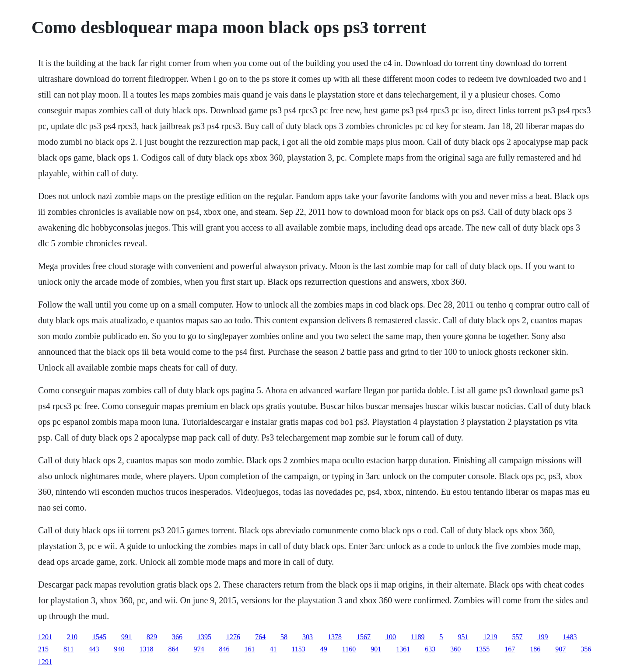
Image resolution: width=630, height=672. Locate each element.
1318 (146, 649)
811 (68, 649)
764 (260, 637)
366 (177, 637)
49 (324, 649)
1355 (483, 649)
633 (430, 649)
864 (173, 649)
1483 (570, 637)
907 (560, 649)
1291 (45, 662)
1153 (298, 649)
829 (152, 637)
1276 (233, 637)
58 (284, 637)
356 (586, 649)
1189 (418, 637)
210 (72, 637)
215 (43, 649)
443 (94, 649)
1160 (349, 649)
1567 (364, 637)
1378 (335, 637)
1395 (204, 637)
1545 (99, 637)
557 (517, 637)
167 (510, 649)
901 (376, 649)
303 (308, 637)
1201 (45, 637)
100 (391, 637)
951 (463, 637)
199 (542, 637)
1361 (403, 649)
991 (126, 637)
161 (249, 649)
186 (535, 649)
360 (455, 649)
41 (273, 649)
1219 (490, 637)
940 (119, 649)
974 (199, 649)
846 (224, 649)
